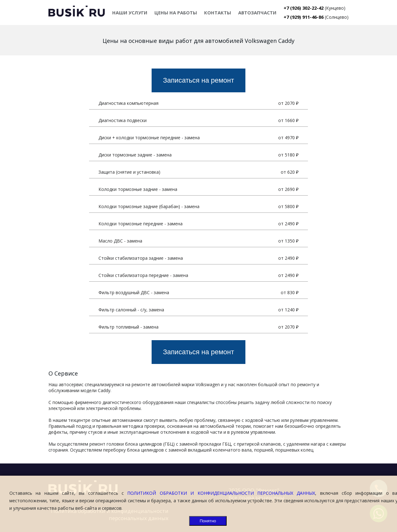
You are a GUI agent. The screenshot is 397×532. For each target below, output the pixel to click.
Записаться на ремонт (198, 80)
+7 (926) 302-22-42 (304, 8)
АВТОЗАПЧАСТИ (257, 13)
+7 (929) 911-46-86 (304, 17)
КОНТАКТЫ (218, 13)
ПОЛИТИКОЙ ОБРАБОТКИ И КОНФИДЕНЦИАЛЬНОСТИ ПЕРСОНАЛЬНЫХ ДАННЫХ (221, 493)
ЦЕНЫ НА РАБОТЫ (176, 13)
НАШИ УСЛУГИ (130, 13)
